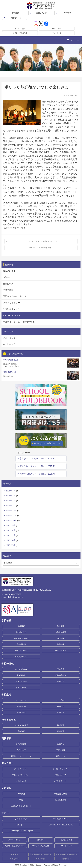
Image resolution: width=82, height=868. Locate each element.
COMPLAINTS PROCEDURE (61, 825)
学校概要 (21, 626)
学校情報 (6, 621)
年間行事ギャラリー (12, 309)
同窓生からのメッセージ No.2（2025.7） (37, 466)
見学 (68, 13)
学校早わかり (21, 632)
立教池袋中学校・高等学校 (41, 854)
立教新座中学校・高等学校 (67, 854)
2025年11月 (11, 516)
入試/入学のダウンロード (21, 806)
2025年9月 (11, 525)
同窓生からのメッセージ (15, 296)
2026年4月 (11, 491)
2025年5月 (11, 545)
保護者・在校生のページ (15, 846)
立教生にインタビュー (21, 775)
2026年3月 (11, 496)
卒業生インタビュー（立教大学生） (20, 322)
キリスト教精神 (21, 669)
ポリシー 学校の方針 (20, 33)
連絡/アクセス (61, 651)
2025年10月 (11, 520)
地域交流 (61, 682)
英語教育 (61, 725)
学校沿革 (61, 626)
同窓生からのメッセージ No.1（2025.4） (37, 474)
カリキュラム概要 (21, 725)
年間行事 (61, 713)
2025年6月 (11, 540)
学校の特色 (8, 664)
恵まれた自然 (21, 688)
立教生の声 (8, 284)
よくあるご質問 (20, 29)
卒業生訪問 (8, 290)
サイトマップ (57, 33)
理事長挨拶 (21, 644)
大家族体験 (21, 675)
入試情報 (6, 788)
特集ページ (61, 756)
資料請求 (41, 840)
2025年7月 (11, 535)
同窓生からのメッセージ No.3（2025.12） (37, 459)
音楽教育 (61, 731)
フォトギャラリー (11, 303)
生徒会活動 (21, 706)
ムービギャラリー (11, 344)
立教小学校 (15, 859)
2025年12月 (11, 511)
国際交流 (61, 669)
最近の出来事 (9, 271)
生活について (21, 781)
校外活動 (61, 706)
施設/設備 (61, 638)
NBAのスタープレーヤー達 (40, 248)
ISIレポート (21, 825)
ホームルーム (21, 700)
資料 (15, 13)
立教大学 (15, 854)
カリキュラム (9, 720)
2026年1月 (11, 506)
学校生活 (6, 695)
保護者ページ (16, 18)
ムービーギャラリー (61, 769)
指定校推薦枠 (61, 800)
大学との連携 (21, 682)
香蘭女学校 (67, 859)
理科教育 (21, 731)
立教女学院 (41, 859)
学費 (21, 800)
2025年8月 (11, 530)
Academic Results (21, 638)
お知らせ (7, 277)
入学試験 (21, 794)
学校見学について (61, 819)
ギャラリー (8, 763)
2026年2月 (11, 501)
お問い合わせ (41, 13)
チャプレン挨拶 (21, 651)
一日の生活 (21, 713)
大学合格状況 (61, 632)
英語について (61, 775)
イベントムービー (61, 781)
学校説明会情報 (61, 794)
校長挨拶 (61, 644)
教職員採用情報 (21, 657)
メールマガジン (57, 29)
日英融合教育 (61, 675)
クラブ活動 (61, 700)
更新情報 (6, 738)
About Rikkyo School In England (21, 831)
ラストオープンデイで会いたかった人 (42, 241)
